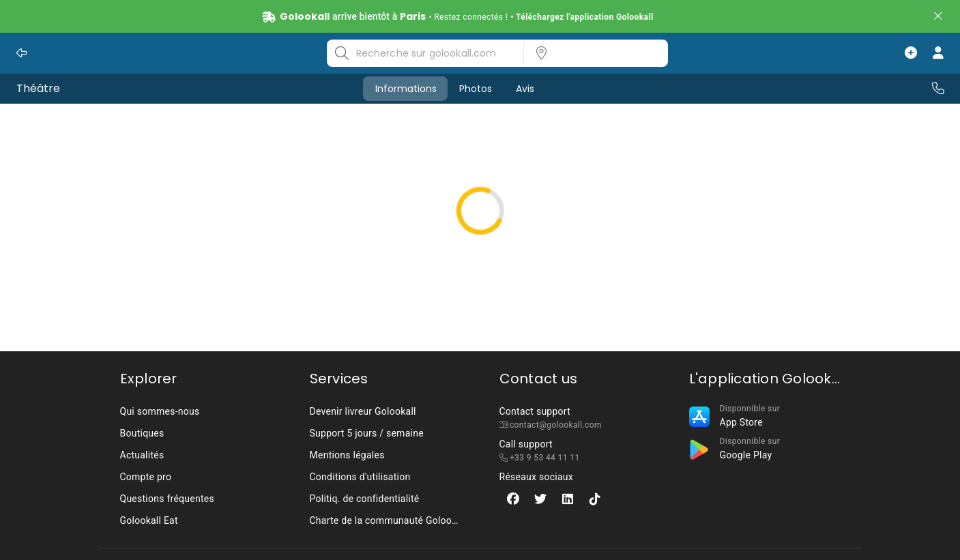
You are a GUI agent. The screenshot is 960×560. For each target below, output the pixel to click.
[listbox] (592, 53)
